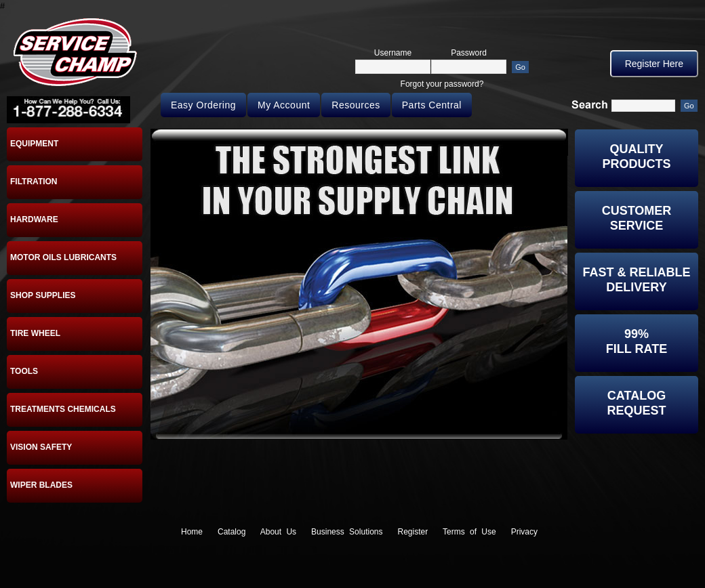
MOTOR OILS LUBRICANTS (63, 257)
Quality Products (636, 156)
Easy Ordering (203, 105)
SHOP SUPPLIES (43, 295)
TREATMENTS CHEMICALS (63, 409)
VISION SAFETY (41, 447)
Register (413, 532)
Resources (356, 105)
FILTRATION (34, 182)
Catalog (231, 532)
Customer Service (637, 218)
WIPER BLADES (41, 485)
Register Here (654, 64)
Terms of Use (469, 532)
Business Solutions (347, 532)
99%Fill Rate (637, 341)
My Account (284, 105)
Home (192, 532)
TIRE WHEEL (35, 333)
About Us (278, 532)
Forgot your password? (442, 84)
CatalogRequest (636, 403)
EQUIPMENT (34, 144)
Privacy (524, 532)
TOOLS (24, 371)
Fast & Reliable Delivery (636, 280)
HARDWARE (34, 219)
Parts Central (432, 105)
